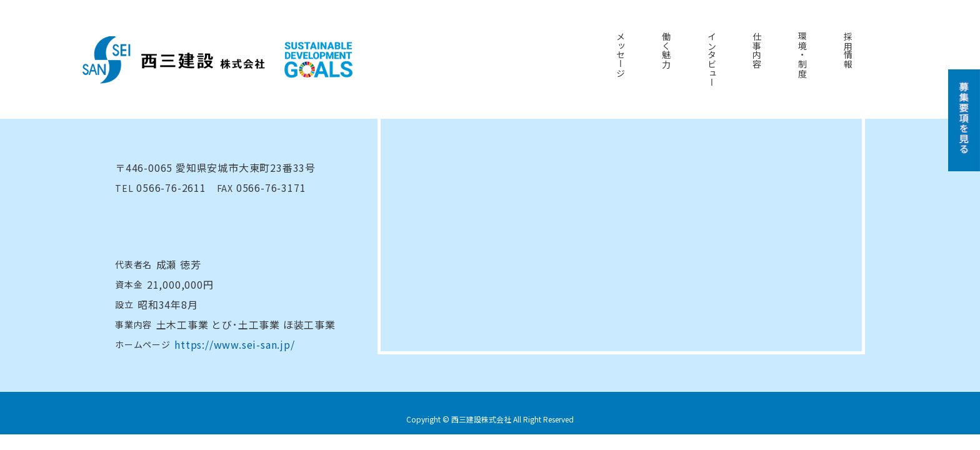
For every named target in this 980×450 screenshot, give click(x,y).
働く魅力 (666, 50)
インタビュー (712, 59)
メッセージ (621, 55)
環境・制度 (802, 55)
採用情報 (848, 50)
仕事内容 (757, 50)
